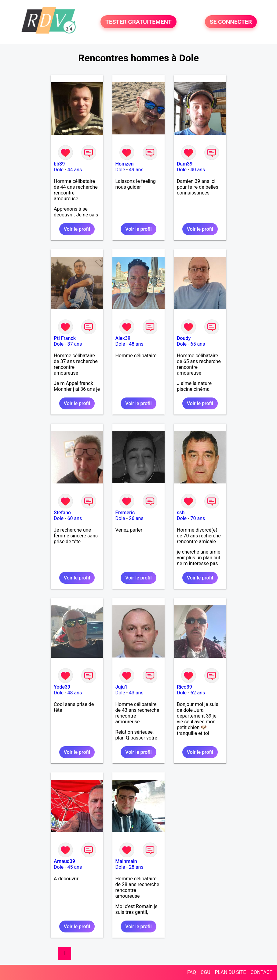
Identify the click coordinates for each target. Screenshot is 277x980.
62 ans (198, 693)
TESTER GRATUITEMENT (138, 22)
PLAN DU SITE (231, 972)
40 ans (198, 170)
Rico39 (184, 687)
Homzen (125, 164)
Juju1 (122, 687)
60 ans (75, 518)
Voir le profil (77, 229)
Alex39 (123, 338)
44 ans (75, 170)
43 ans (136, 693)
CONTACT (261, 972)
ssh (181, 513)
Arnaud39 (64, 861)
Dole (59, 170)
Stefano (62, 513)
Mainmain (126, 861)
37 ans (75, 344)
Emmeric (125, 513)
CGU (206, 972)
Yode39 (62, 687)
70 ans (198, 518)
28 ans (136, 867)
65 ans (198, 344)
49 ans (136, 170)
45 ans (75, 867)
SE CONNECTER (231, 22)
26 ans (136, 518)
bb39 (59, 164)
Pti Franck (65, 338)
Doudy (184, 338)
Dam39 (185, 164)
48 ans (136, 344)
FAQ (192, 972)
